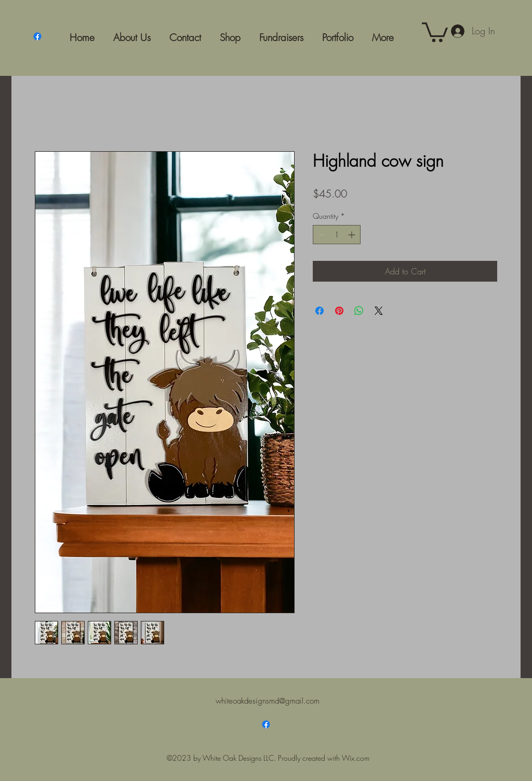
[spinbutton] (337, 235)
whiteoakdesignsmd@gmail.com (268, 701)
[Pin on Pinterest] (339, 311)
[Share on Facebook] (320, 311)
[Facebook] (37, 36)
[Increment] (353, 235)
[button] (435, 31)
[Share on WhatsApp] (359, 311)
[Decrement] (321, 235)
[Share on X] (379, 311)
